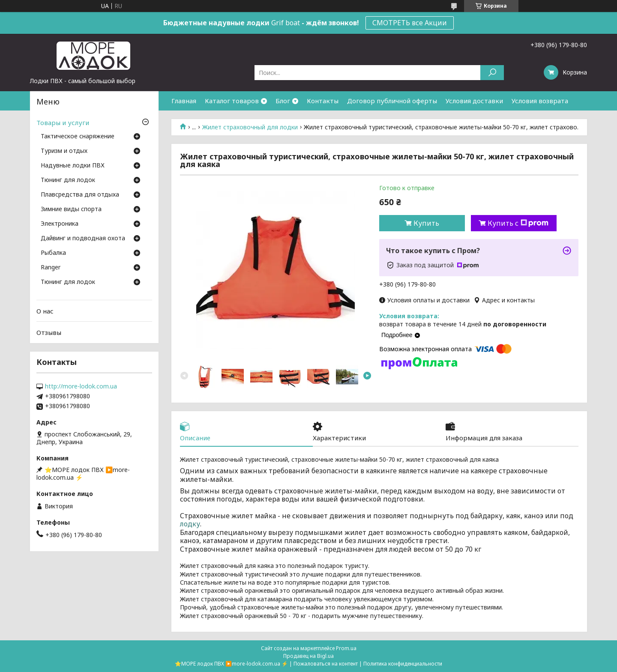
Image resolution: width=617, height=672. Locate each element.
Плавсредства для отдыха (80, 195)
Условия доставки (474, 101)
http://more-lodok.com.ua (81, 386)
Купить (426, 223)
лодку (190, 524)
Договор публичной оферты (392, 101)
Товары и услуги (63, 122)
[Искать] (492, 73)
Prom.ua (346, 648)
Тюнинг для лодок (68, 180)
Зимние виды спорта (71, 209)
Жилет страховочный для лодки (250, 127)
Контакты (323, 101)
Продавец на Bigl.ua (308, 656)
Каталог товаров (232, 101)
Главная (184, 101)
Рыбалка (53, 253)
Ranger (51, 268)
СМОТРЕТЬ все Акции (410, 23)
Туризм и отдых (64, 151)
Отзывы (49, 332)
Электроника (60, 224)
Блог (283, 101)
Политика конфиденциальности (403, 664)
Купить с (518, 223)
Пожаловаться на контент (326, 664)
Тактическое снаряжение (78, 137)
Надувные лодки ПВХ (73, 166)
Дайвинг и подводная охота (83, 239)
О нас (45, 311)
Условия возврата (540, 101)
